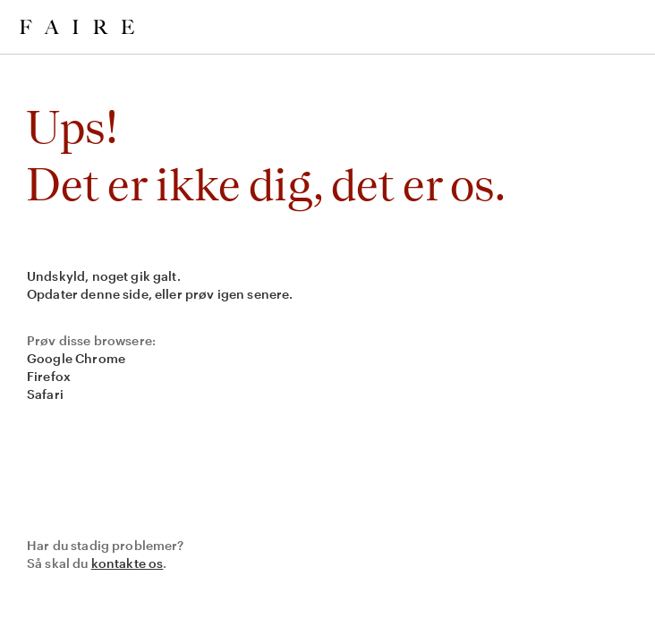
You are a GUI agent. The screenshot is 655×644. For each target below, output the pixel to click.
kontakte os (128, 563)
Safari (45, 394)
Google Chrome (76, 358)
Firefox (49, 376)
